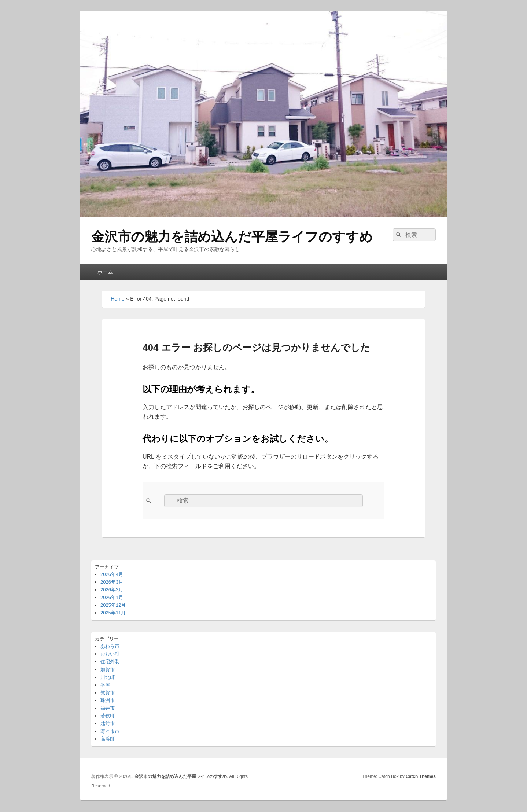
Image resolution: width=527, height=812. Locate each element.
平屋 (105, 685)
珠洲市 (108, 700)
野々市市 (110, 731)
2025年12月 (113, 605)
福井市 (108, 708)
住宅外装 (110, 662)
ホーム (105, 272)
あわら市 (110, 646)
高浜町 (108, 739)
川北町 (108, 677)
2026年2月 (112, 590)
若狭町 (108, 716)
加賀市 (108, 670)
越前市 (108, 723)
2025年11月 (113, 613)
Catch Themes (421, 776)
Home (117, 299)
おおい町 (110, 654)
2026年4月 (112, 574)
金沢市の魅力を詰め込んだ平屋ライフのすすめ (232, 237)
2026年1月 (112, 597)
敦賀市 (108, 693)
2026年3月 (112, 582)
